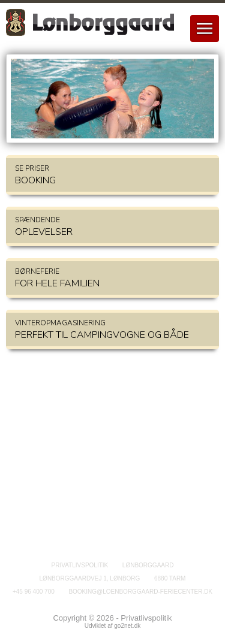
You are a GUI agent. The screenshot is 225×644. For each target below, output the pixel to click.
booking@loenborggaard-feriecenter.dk (140, 592)
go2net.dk (127, 626)
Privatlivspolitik (80, 565)
